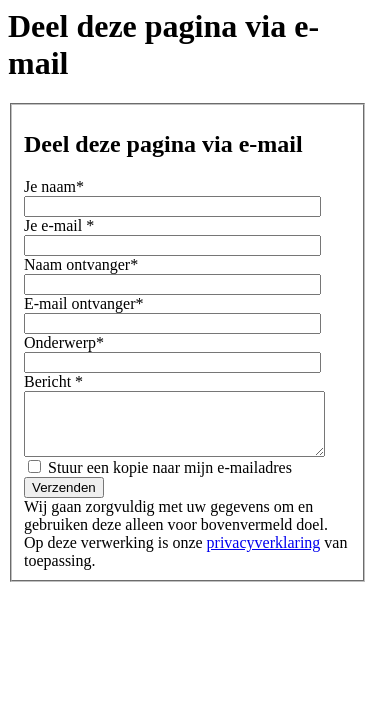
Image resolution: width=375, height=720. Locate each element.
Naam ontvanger (81, 264)
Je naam (54, 186)
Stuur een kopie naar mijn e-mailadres (160, 479)
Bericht (53, 381)
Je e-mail (59, 225)
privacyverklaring (240, 554)
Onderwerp (64, 342)
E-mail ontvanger (84, 303)
